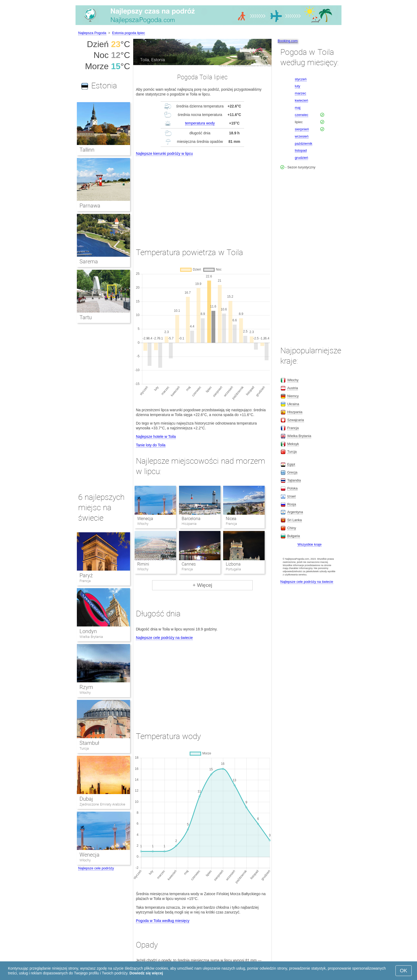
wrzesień (302, 136)
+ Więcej (202, 585)
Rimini (143, 564)
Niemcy (293, 396)
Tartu (86, 317)
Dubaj (86, 799)
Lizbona (233, 564)
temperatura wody (200, 123)
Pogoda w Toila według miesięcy (163, 921)
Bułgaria (294, 536)
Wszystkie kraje (310, 544)
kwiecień (302, 100)
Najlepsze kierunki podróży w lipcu (164, 153)
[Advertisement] (202, 197)
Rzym (86, 687)
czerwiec (302, 115)
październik (304, 144)
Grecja (292, 472)
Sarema (89, 261)
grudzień (302, 158)
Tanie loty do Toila (151, 445)
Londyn (88, 631)
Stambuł (89, 743)
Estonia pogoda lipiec (129, 33)
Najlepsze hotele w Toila (156, 437)
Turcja (84, 748)
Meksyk (293, 444)
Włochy (85, 693)
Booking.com (288, 41)
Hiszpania (295, 412)
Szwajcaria (296, 420)
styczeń (301, 79)
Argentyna (295, 512)
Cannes (189, 564)
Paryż (86, 575)
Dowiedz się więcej (146, 973)
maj (298, 108)
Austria (293, 388)
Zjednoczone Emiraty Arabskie (102, 804)
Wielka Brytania (91, 637)
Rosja (292, 504)
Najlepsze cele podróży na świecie (164, 638)
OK (404, 971)
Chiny (292, 528)
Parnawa (90, 206)
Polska (292, 488)
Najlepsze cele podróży (96, 868)
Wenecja (145, 519)
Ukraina (293, 404)
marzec (301, 93)
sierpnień (302, 129)
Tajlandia (294, 480)
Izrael (291, 496)
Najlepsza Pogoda (92, 33)
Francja (85, 581)
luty (298, 86)
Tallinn (87, 150)
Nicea (231, 519)
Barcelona (191, 519)
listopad (301, 150)
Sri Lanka (295, 520)
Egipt (291, 464)
